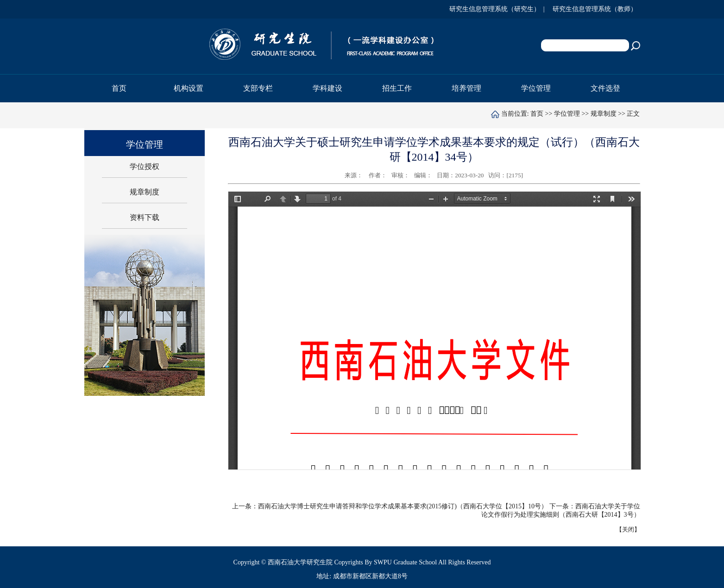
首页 (119, 88)
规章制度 (604, 114)
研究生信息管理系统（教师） (596, 9)
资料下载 (145, 217)
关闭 (628, 529)
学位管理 (567, 114)
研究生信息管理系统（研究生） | (499, 9)
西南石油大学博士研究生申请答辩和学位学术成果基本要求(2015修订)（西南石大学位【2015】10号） (403, 506)
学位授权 (145, 166)
